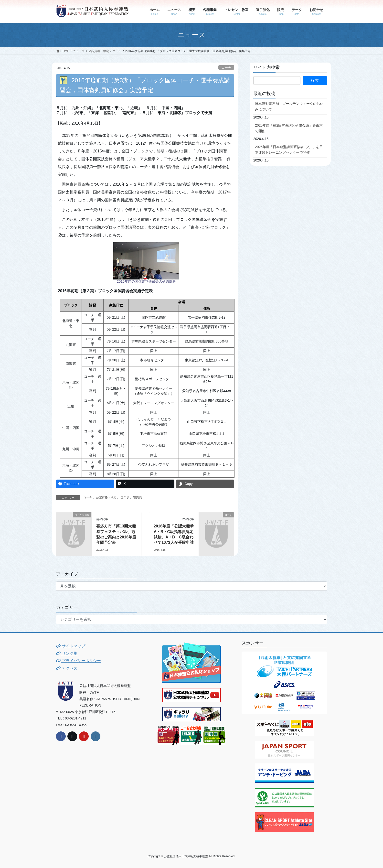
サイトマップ (71, 646)
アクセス (67, 668)
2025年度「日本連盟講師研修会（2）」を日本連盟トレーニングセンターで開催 (289, 150)
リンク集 (67, 653)
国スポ (125, 497)
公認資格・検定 (106, 497)
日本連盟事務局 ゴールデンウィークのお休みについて (289, 106)
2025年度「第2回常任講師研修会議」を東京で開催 (289, 128)
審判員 (138, 497)
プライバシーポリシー (78, 661)
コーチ (226, 68)
